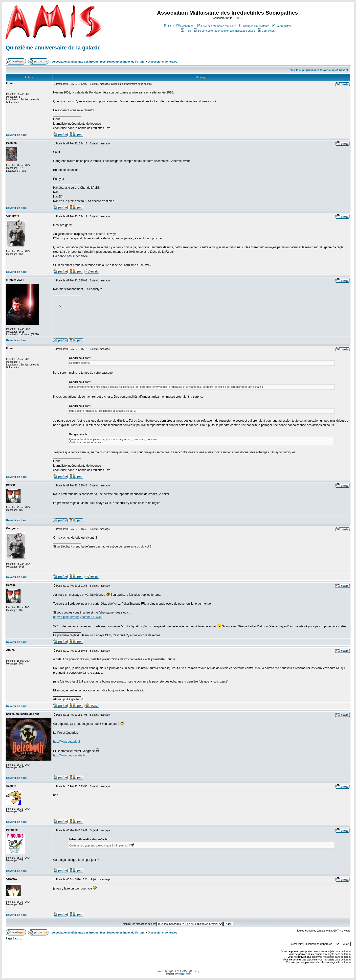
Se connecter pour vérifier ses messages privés (224, 31)
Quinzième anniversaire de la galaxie (53, 48)
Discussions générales (163, 62)
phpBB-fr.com (185, 974)
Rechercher (185, 26)
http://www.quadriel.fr (67, 742)
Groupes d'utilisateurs (254, 26)
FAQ (169, 26)
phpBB (171, 971)
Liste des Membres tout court (217, 26)
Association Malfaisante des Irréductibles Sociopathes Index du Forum (98, 62)
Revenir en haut (16, 135)
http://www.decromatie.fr (69, 755)
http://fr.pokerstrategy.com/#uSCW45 (77, 617)
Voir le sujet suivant (335, 70)
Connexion (266, 31)
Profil (186, 31)
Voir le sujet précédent (305, 70)
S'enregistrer (282, 26)
